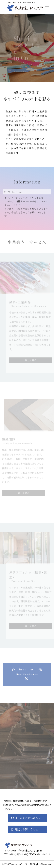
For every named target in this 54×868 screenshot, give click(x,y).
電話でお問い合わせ (26, 829)
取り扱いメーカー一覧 (27, 673)
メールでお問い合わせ (28, 818)
